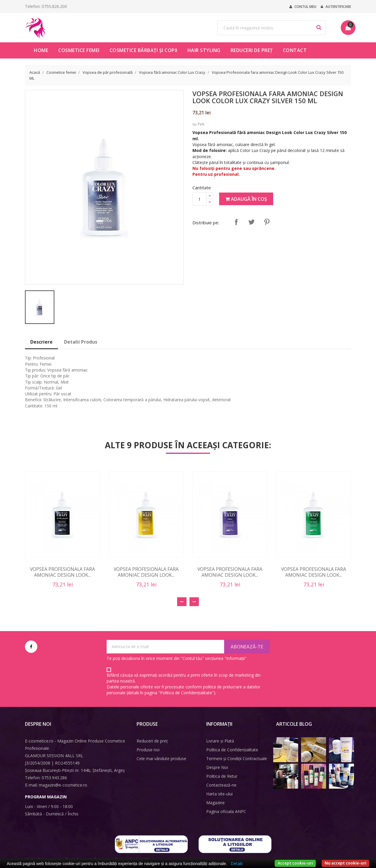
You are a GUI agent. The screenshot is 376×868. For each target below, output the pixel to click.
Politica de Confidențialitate (232, 750)
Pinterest (267, 222)
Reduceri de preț (252, 50)
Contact (295, 50)
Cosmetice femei (79, 50)
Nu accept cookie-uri (345, 863)
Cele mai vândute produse (161, 759)
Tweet (251, 222)
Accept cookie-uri (295, 863)
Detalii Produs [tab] (81, 342)
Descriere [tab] (41, 342)
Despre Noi (217, 767)
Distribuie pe (236, 222)
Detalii (237, 863)
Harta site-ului (219, 794)
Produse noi (148, 750)
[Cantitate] (199, 199)
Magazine (215, 803)
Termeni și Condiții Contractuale (237, 759)
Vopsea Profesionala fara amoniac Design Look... (62, 572)
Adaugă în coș (246, 199)
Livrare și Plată (220, 741)
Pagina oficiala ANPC (226, 811)
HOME (41, 50)
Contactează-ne (221, 785)
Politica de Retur (222, 776)
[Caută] (272, 28)
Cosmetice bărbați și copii (143, 50)
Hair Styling (204, 50)
